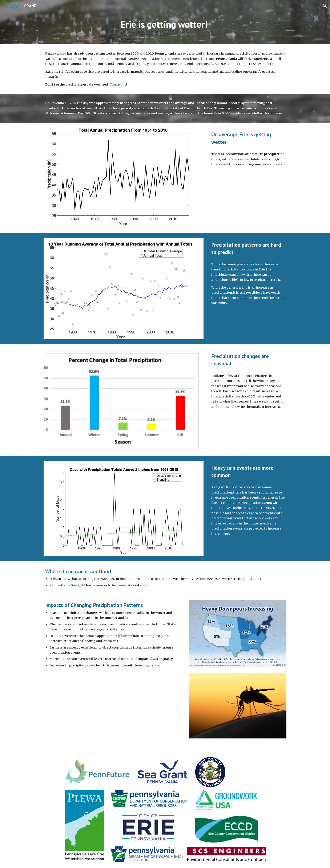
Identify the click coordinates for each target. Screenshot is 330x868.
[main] (165, 28)
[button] (325, 6)
